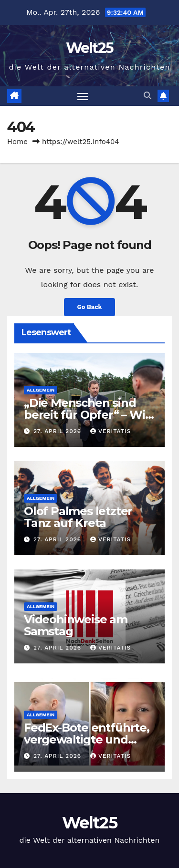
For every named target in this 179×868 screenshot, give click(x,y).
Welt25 (90, 48)
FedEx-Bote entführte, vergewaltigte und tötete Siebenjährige (87, 739)
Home (17, 142)
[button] (147, 96)
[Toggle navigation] (83, 96)
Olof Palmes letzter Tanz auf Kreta (78, 517)
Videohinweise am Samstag (76, 625)
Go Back (90, 307)
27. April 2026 (58, 431)
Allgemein (41, 390)
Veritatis (111, 431)
